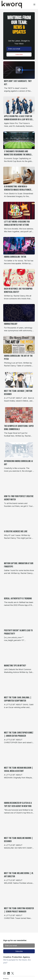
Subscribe (19, 54)
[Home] (12, 5)
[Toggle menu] (34, 5)
